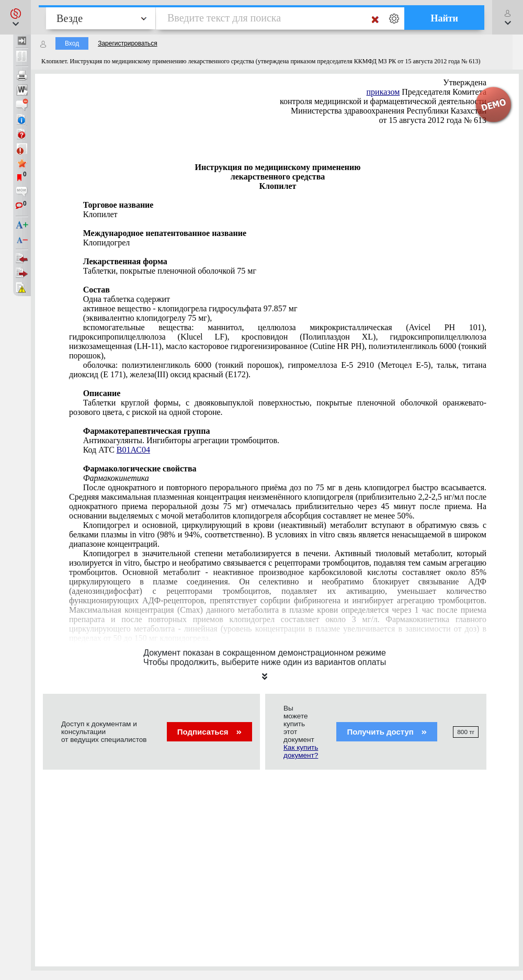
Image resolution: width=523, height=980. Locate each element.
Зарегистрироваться (127, 43)
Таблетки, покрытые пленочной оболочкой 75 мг (170, 271)
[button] (15, 17)
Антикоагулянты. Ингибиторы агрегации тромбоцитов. (181, 440)
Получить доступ (387, 732)
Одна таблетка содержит (127, 299)
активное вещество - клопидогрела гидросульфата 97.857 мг (190, 308)
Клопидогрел (107, 243)
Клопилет (100, 214)
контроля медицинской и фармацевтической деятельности (382, 101)
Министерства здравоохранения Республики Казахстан (389, 111)
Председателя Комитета (427, 92)
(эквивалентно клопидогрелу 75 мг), (148, 318)
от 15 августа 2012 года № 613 (433, 120)
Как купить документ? (301, 751)
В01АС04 (133, 450)
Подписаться (209, 732)
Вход (72, 43)
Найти (444, 18)
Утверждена (465, 82)
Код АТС (117, 450)
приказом (383, 92)
